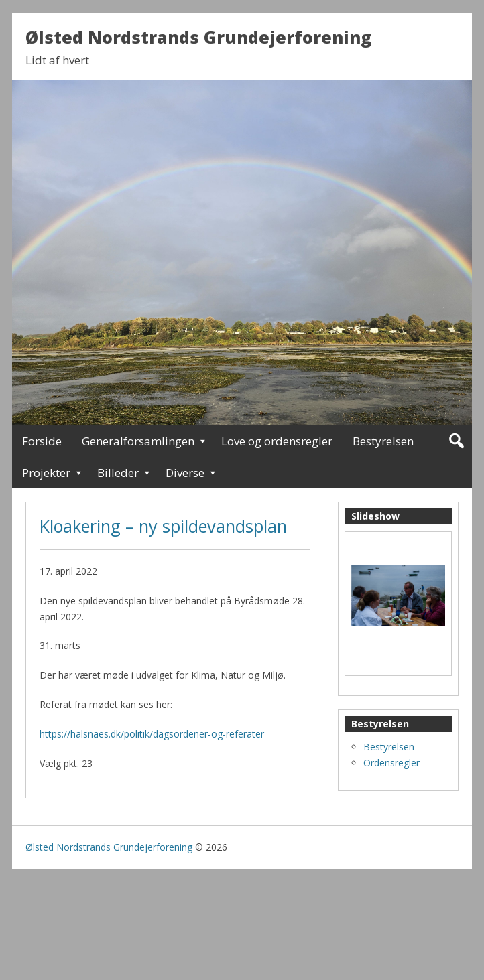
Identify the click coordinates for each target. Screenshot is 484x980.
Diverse (185, 473)
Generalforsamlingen (138, 441)
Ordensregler (391, 763)
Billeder (118, 473)
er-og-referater (232, 734)
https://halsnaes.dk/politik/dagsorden (119, 734)
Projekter (46, 473)
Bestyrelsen (383, 441)
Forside (42, 441)
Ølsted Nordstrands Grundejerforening (198, 37)
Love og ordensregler (277, 441)
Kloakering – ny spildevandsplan (163, 526)
